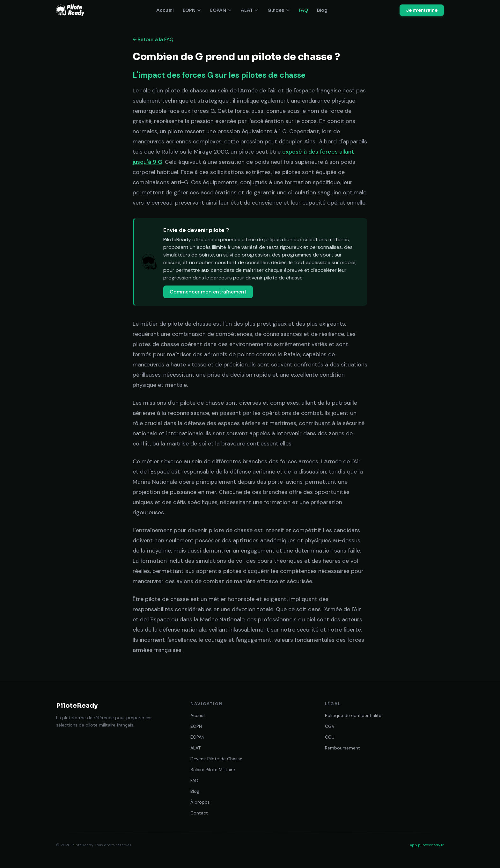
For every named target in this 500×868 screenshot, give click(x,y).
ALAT (250, 10)
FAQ (303, 10)
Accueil (165, 10)
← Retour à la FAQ (153, 39)
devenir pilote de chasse (274, 278)
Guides (279, 10)
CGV (330, 726)
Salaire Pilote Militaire (213, 770)
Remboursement (342, 748)
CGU (330, 737)
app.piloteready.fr (427, 845)
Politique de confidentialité (353, 715)
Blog (322, 10)
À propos (200, 802)
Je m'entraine (422, 10)
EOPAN (221, 10)
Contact (199, 813)
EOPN (192, 10)
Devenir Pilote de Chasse (216, 759)
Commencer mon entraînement (208, 292)
